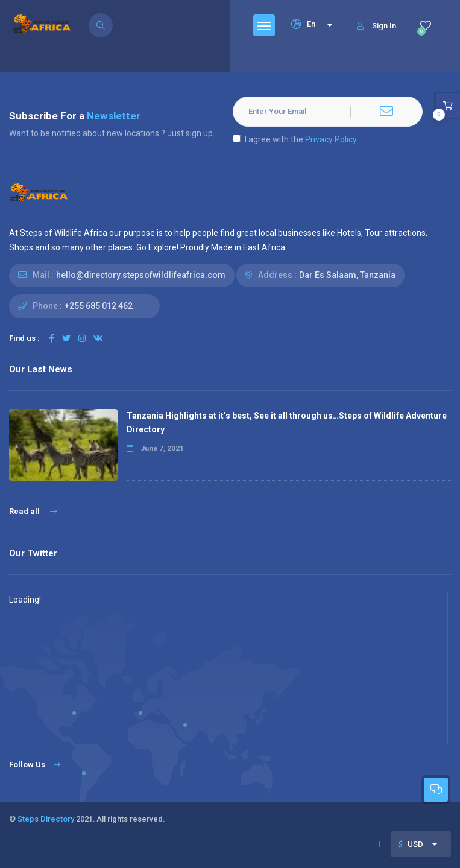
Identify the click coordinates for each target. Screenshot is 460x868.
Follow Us (35, 765)
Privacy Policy (331, 139)
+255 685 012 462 (99, 306)
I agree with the (295, 139)
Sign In (377, 26)
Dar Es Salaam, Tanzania (347, 275)
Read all (33, 511)
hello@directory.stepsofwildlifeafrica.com (141, 275)
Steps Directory (46, 819)
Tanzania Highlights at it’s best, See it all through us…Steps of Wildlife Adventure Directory (287, 423)
